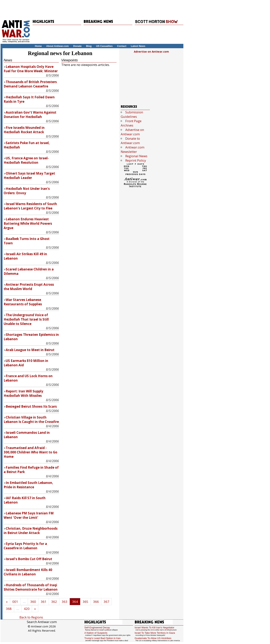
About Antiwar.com (58, 46)
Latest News (138, 46)
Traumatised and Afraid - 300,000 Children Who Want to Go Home (30, 452)
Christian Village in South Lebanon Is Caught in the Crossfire (31, 419)
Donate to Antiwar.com (130, 141)
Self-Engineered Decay (97, 628)
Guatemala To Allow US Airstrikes (153, 638)
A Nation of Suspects (96, 633)
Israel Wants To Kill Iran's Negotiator (154, 628)
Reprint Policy (136, 160)
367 (106, 602)
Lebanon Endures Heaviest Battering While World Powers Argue (28, 223)
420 (27, 609)
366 (96, 602)
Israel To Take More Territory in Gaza (155, 633)
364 (75, 602)
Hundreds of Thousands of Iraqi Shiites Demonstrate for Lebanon (31, 587)
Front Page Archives (131, 123)
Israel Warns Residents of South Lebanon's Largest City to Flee (30, 206)
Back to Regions (31, 617)
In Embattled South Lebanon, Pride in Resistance (28, 485)
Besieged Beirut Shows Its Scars (31, 406)
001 (15, 602)
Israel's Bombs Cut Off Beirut (29, 559)
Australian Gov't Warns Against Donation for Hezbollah (30, 115)
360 (33, 602)
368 (9, 609)
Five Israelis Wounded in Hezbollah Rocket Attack (24, 130)
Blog (89, 46)
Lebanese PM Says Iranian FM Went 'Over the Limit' (29, 515)
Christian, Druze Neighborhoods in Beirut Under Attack (31, 531)
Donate (77, 46)
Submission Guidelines (132, 114)
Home (38, 46)
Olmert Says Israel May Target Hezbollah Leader (29, 176)
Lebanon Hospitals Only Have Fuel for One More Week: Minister (31, 69)
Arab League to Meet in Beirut (30, 350)
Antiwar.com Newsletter (133, 149)
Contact (122, 46)
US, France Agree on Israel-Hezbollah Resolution (26, 160)
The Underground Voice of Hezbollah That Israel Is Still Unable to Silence (26, 319)
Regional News (136, 156)
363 (65, 602)
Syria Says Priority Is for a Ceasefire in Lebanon (25, 546)
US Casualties (104, 46)
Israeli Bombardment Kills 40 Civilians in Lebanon (28, 572)
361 (44, 602)
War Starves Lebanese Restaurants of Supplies (23, 302)
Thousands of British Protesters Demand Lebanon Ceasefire (30, 84)
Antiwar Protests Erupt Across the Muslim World (29, 287)
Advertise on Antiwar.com (151, 52)
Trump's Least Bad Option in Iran (102, 638)
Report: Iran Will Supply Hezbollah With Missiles (23, 393)
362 (54, 602)
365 (85, 602)
